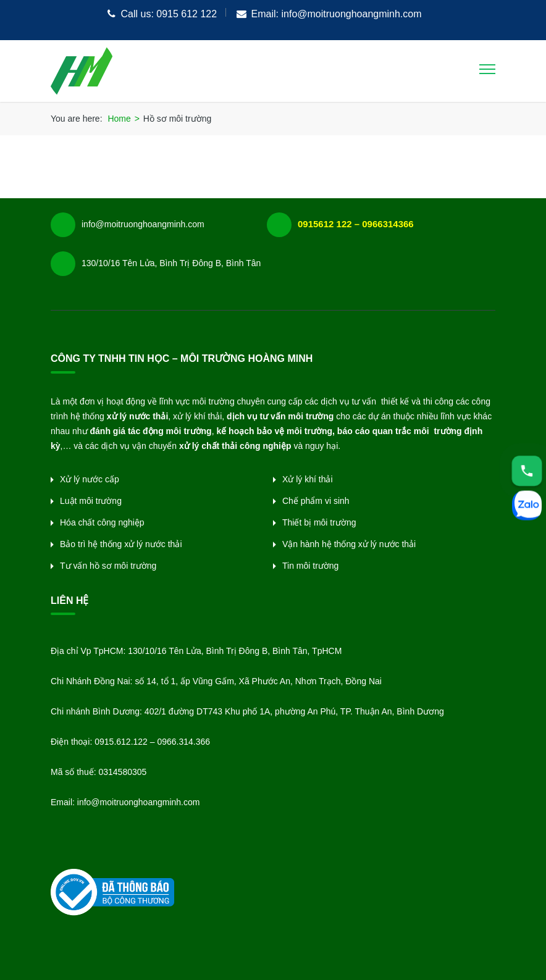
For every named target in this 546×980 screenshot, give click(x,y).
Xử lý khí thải (308, 479)
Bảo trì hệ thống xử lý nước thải (121, 544)
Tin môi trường (310, 566)
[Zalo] (527, 507)
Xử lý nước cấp (90, 479)
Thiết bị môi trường (319, 522)
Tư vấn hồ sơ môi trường (108, 566)
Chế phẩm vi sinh (316, 501)
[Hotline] (527, 471)
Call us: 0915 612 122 (169, 14)
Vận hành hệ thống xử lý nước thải (349, 544)
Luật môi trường (91, 501)
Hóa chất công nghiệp (102, 522)
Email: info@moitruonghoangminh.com (337, 14)
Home (119, 119)
